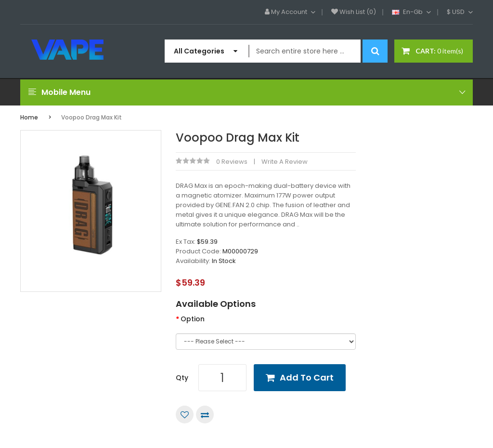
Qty (182, 378)
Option (193, 319)
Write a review (285, 162)
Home (29, 117)
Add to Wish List (185, 415)
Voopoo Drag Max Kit (91, 117)
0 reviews (232, 162)
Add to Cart (307, 377)
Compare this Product (205, 415)
